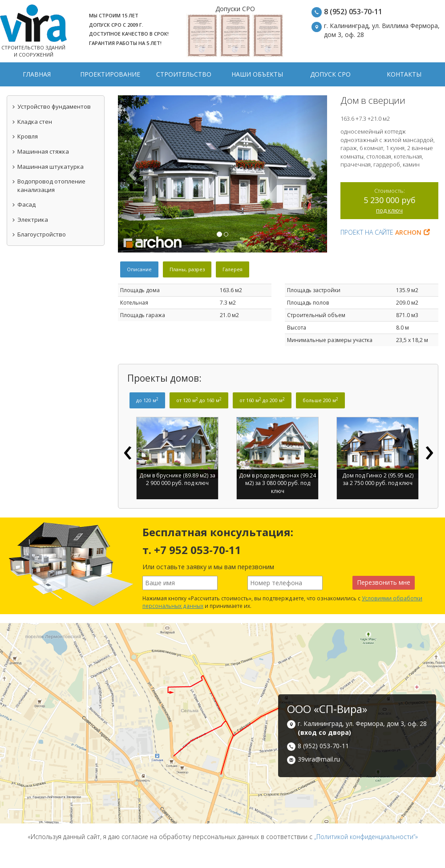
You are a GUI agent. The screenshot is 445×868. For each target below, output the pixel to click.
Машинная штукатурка (48, 167)
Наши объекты (257, 74)
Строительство (184, 74)
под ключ (389, 210)
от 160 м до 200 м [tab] (262, 400)
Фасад (24, 204)
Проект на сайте (385, 232)
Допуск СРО (330, 74)
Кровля (25, 136)
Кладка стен (32, 122)
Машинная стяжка (40, 151)
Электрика (30, 220)
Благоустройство (39, 234)
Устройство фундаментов (51, 106)
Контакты (404, 74)
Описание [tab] (139, 269)
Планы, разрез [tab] (187, 269)
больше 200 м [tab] (320, 400)
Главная (37, 74)
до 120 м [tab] (147, 400)
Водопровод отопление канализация (49, 185)
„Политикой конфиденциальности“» (366, 837)
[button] (134, 174)
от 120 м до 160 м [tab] (199, 400)
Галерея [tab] (233, 269)
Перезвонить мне (384, 582)
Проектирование (110, 74)
